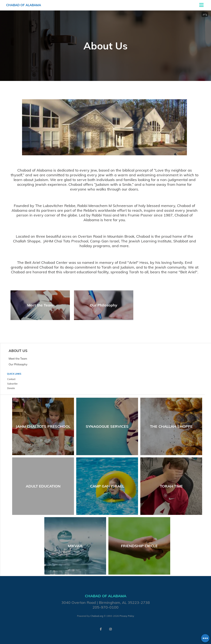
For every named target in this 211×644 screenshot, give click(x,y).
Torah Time (171, 486)
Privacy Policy (127, 616)
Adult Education (43, 486)
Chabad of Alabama (24, 5)
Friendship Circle (139, 546)
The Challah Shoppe (171, 426)
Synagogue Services (107, 426)
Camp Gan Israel (107, 486)
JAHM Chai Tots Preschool (43, 426)
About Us (18, 351)
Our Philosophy (104, 305)
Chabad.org (97, 616)
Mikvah (75, 546)
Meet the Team (40, 305)
